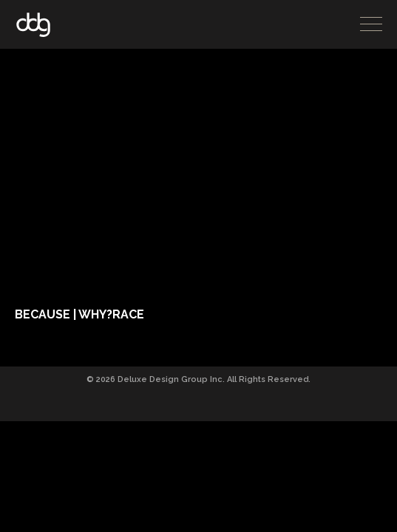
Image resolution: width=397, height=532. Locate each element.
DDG (33, 25)
